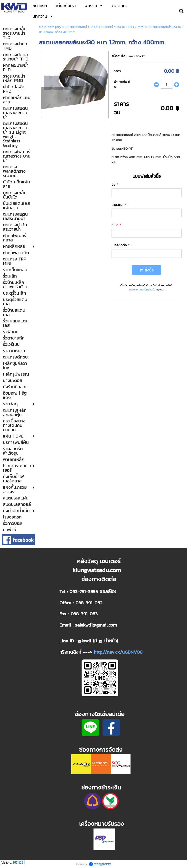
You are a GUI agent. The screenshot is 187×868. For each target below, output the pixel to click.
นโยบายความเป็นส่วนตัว (142, 289)
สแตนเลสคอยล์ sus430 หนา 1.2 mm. (118, 27)
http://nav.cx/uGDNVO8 (118, 652)
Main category (50, 27)
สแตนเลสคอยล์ (76, 27)
